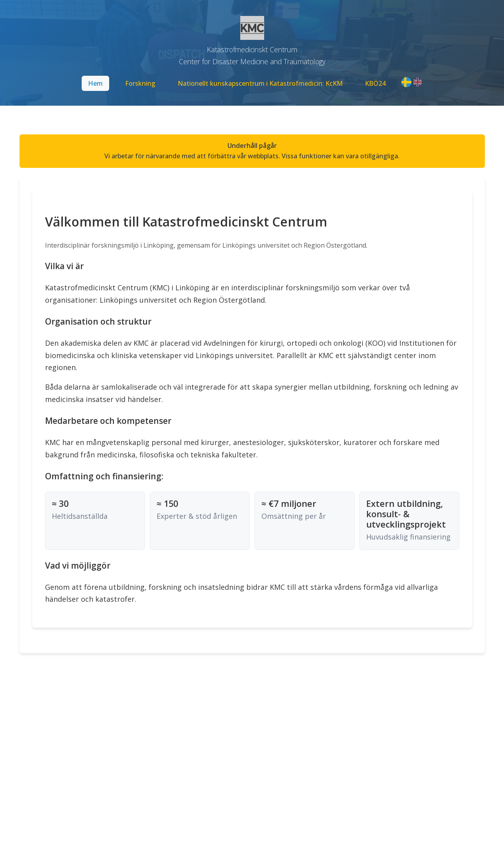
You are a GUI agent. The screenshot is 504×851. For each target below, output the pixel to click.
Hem (95, 83)
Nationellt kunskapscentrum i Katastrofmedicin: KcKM (260, 83)
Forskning (140, 83)
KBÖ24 (375, 83)
